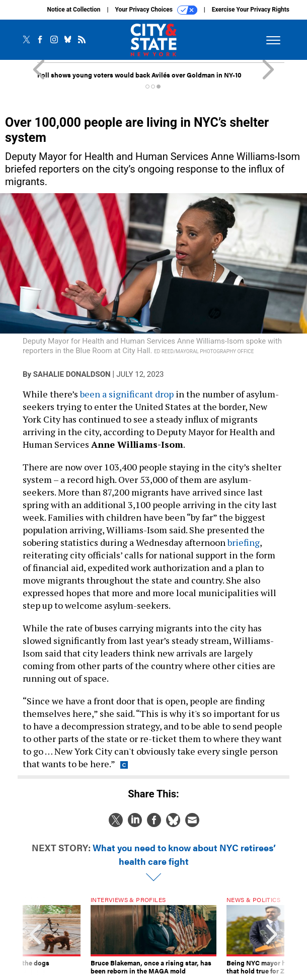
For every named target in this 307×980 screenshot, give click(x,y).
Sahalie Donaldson (72, 374)
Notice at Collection (73, 10)
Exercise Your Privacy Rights (251, 10)
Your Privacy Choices (156, 10)
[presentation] (35, 936)
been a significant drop (127, 394)
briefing (244, 542)
